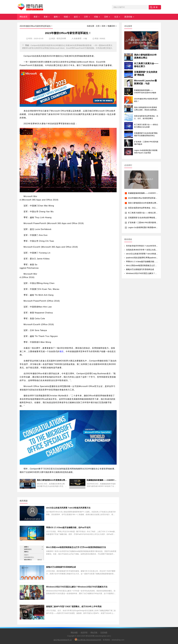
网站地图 (74, 632)
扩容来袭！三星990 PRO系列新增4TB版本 (146, 222)
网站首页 (23, 17)
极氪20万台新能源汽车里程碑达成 (61, 567)
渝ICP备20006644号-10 (63, 640)
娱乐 (76, 17)
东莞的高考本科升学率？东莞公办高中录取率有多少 (147, 250)
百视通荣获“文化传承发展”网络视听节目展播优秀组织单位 (152, 218)
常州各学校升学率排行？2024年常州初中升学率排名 (147, 246)
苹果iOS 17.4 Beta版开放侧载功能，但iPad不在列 (68, 528)
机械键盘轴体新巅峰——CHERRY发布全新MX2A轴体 (150, 193)
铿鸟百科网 (61, 38)
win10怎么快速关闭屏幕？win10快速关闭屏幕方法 (68, 508)
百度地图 (104, 632)
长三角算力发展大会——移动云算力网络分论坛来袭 (149, 213)
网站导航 (94, 632)
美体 (46, 17)
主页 (98, 26)
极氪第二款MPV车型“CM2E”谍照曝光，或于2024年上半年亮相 (74, 607)
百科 (106, 17)
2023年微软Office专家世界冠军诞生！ (144, 198)
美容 (36, 17)
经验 (96, 17)
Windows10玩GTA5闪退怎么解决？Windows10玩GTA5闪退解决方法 (77, 587)
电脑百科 (111, 26)
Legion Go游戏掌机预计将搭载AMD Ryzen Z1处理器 (150, 227)
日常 (86, 17)
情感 (66, 17)
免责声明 (84, 632)
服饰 (56, 17)
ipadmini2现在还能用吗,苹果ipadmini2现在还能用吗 (147, 258)
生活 (116, 17)
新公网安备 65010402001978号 (88, 639)
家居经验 (128, 17)
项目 (62, 351)
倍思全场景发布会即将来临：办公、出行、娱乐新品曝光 (151, 208)
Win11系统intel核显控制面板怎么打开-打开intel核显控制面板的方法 (76, 547)
